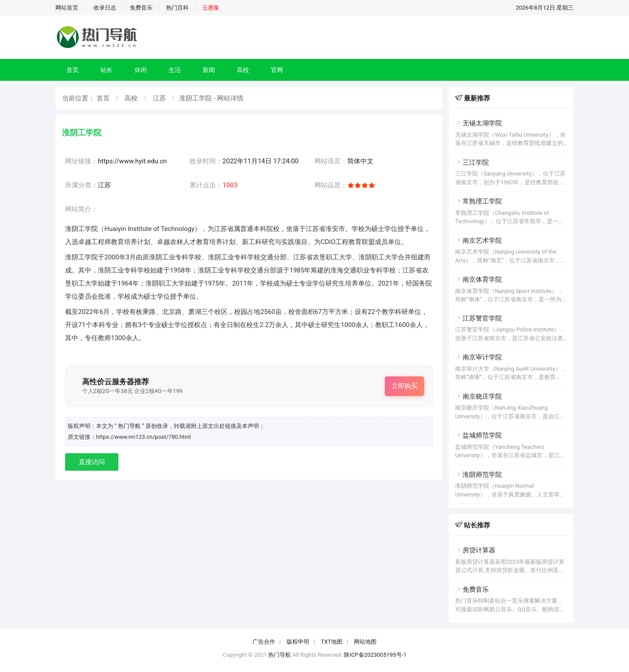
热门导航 (280, 655)
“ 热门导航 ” (130, 426)
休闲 (141, 70)
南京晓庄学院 (479, 396)
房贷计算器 (475, 550)
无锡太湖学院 (479, 123)
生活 (175, 70)
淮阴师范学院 (479, 475)
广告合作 (264, 642)
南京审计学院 (479, 357)
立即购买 (404, 386)
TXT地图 (332, 642)
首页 (73, 70)
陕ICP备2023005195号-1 (375, 655)
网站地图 (365, 642)
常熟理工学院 (479, 201)
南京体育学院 (479, 279)
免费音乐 (141, 8)
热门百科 (177, 8)
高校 (243, 70)
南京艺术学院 (479, 241)
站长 (107, 70)
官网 (277, 70)
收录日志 (105, 8)
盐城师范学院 (479, 435)
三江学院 (472, 162)
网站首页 (67, 8)
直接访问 (92, 462)
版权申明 (298, 642)
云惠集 (211, 8)
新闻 (209, 70)
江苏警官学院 (479, 318)
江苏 (159, 98)
